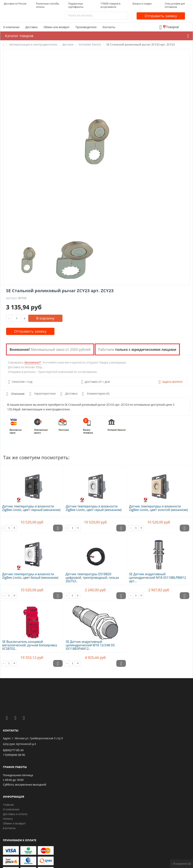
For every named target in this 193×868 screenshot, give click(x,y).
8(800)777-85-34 (13, 750)
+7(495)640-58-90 (14, 755)
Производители (86, 27)
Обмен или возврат (57, 27)
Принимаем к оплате (20, 840)
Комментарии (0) (95, 394)
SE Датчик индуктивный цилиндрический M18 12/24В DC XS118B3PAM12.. (90, 645)
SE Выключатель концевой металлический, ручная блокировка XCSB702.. (30, 645)
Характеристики (42, 394)
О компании (11, 27)
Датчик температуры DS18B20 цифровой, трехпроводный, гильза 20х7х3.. (92, 578)
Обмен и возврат (14, 823)
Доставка (31, 27)
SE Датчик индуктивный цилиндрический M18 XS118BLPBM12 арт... (157, 578)
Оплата (8, 819)
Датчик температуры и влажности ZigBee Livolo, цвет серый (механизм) (94, 508)
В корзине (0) (181, 864)
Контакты (109, 27)
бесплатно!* (33, 362)
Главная (8, 805)
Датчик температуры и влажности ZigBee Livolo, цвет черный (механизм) (31, 508)
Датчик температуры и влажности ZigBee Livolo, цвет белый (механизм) (30, 576)
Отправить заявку (161, 16)
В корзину (45, 318)
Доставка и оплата (15, 814)
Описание (15, 394)
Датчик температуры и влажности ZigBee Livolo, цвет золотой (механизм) (158, 508)
